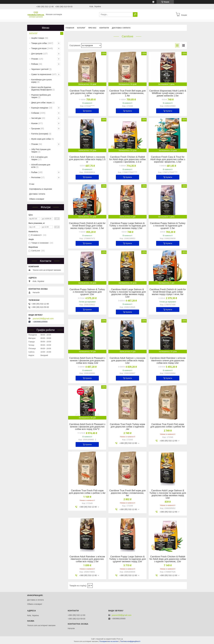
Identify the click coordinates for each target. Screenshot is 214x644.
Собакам (35, 113)
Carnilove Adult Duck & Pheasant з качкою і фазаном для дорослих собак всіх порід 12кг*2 (87, 427)
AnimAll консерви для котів (41, 166)
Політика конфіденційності (130, 641)
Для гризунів (37, 54)
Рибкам (35, 64)
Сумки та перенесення (41, 74)
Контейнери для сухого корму (41, 81)
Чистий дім (36, 118)
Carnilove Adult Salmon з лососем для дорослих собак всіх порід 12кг (127, 361)
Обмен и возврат (37, 199)
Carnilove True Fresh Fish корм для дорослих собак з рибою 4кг (168, 426)
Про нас (92, 28)
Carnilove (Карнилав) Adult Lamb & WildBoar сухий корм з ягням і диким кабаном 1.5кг (168, 93)
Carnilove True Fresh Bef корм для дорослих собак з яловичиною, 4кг (127, 493)
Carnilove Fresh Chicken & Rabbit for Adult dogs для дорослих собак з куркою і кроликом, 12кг (168, 559)
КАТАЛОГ (81, 28)
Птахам (35, 59)
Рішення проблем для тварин (41, 96)
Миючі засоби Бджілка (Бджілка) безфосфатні (41, 88)
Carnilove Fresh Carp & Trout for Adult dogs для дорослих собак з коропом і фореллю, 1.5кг (168, 159)
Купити (89, 111)
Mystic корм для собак (41, 139)
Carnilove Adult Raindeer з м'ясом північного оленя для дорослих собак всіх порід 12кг (168, 361)
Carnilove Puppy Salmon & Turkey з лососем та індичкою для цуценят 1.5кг (168, 226)
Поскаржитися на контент (109, 641)
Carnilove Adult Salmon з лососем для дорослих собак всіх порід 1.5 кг (87, 159)
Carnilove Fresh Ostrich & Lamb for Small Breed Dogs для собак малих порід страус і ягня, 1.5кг (87, 226)
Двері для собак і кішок (41, 103)
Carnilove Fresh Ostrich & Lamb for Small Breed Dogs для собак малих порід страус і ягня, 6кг (168, 292)
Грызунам (36, 129)
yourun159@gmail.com (43, 319)
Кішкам (34, 123)
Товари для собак (39, 43)
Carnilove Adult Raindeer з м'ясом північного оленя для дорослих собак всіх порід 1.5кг (87, 559)
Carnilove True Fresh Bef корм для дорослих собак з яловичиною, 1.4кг (127, 93)
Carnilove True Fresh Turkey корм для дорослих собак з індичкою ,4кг (127, 427)
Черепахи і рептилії (40, 69)
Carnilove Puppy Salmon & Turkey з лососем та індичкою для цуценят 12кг (87, 292)
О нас (32, 184)
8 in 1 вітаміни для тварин (39, 158)
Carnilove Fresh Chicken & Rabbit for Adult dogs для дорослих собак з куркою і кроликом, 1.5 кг (127, 159)
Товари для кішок (39, 48)
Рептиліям (36, 177)
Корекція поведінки (40, 108)
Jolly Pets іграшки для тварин (41, 151)
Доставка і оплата (121, 28)
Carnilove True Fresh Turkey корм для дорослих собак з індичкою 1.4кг (87, 93)
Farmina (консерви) (40, 134)
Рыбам (34, 172)
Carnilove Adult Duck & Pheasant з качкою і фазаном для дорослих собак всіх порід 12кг (87, 361)
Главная (70, 28)
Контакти (104, 28)
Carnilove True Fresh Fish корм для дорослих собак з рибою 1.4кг (87, 492)
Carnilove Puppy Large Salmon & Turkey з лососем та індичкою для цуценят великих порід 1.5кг (127, 226)
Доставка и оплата (35, 600)
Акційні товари (38, 38)
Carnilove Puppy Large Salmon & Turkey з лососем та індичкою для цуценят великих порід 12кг (127, 559)
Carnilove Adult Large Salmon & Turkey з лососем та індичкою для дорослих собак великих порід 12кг (127, 293)
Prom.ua (120, 639)
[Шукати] (135, 14)
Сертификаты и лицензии (41, 189)
